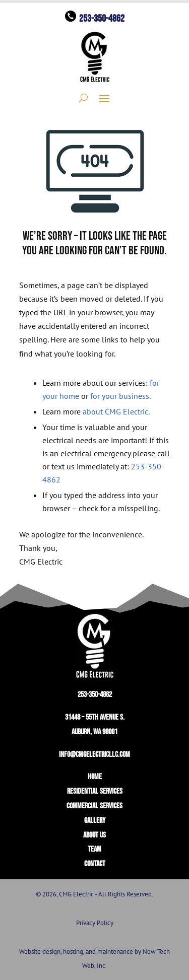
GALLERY (95, 821)
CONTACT (95, 864)
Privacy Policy (95, 923)
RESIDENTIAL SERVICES (95, 791)
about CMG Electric (115, 411)
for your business (120, 396)
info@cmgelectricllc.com (94, 755)
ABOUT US (94, 835)
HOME (95, 777)
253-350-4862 (102, 19)
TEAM (94, 849)
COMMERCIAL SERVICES (94, 806)
